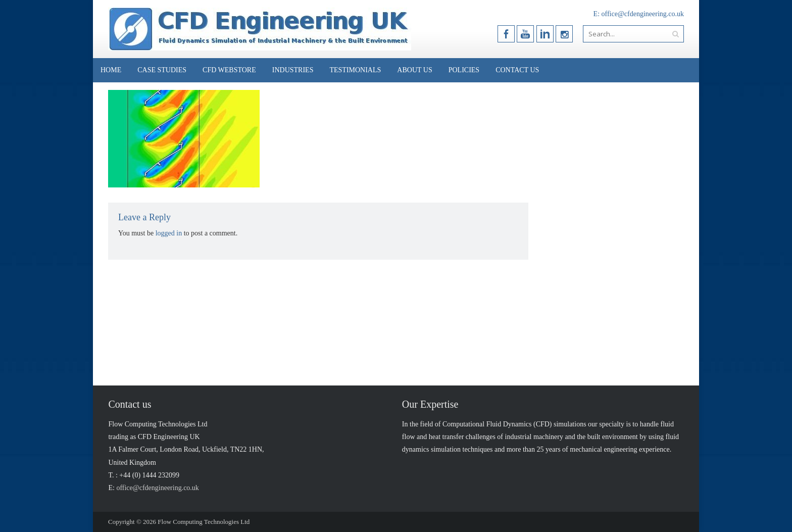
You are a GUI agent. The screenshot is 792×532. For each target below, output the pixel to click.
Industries (293, 70)
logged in (169, 233)
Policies (464, 70)
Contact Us (517, 70)
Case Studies (162, 70)
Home (111, 70)
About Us (414, 70)
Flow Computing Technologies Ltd (204, 522)
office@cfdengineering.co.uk (643, 14)
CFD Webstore (229, 70)
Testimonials (355, 70)
